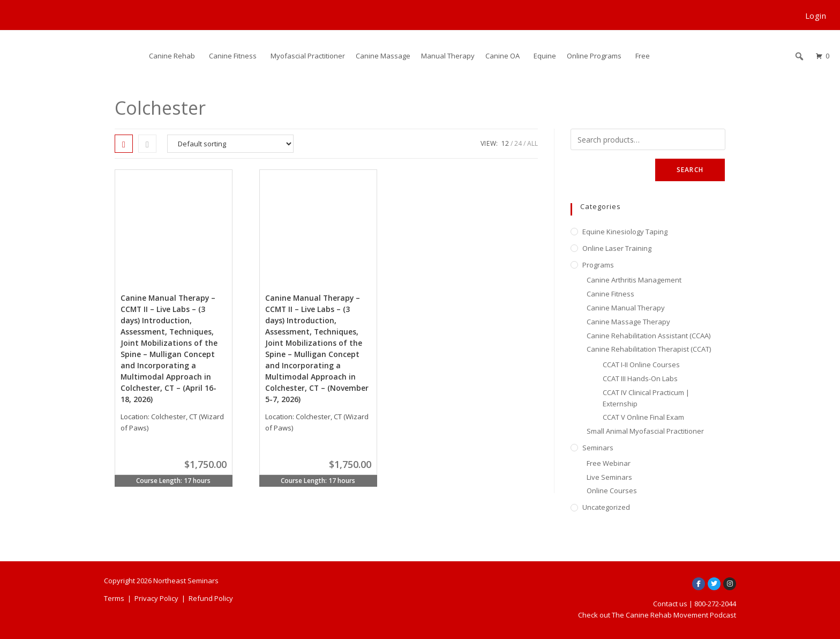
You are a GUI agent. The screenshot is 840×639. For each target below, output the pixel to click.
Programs (598, 265)
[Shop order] (230, 144)
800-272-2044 (715, 604)
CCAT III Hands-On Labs (640, 378)
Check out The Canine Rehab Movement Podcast (657, 615)
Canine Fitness (233, 56)
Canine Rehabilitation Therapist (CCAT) (649, 349)
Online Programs (594, 56)
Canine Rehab (172, 56)
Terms (114, 598)
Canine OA (502, 56)
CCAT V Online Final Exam (643, 417)
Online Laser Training (617, 248)
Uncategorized (606, 507)
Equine (545, 56)
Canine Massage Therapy (628, 322)
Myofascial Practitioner (308, 56)
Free (643, 56)
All (532, 143)
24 (518, 143)
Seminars (598, 448)
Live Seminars (609, 477)
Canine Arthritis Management (634, 280)
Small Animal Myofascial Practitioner (645, 431)
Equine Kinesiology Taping (625, 232)
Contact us (670, 604)
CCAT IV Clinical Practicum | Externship (646, 398)
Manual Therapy (448, 56)
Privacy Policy (156, 598)
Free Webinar (609, 463)
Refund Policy (211, 598)
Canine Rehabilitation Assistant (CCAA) (648, 336)
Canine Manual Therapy (626, 308)
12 (505, 143)
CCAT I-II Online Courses (641, 365)
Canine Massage (383, 56)
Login (816, 16)
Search (690, 170)
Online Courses (612, 491)
